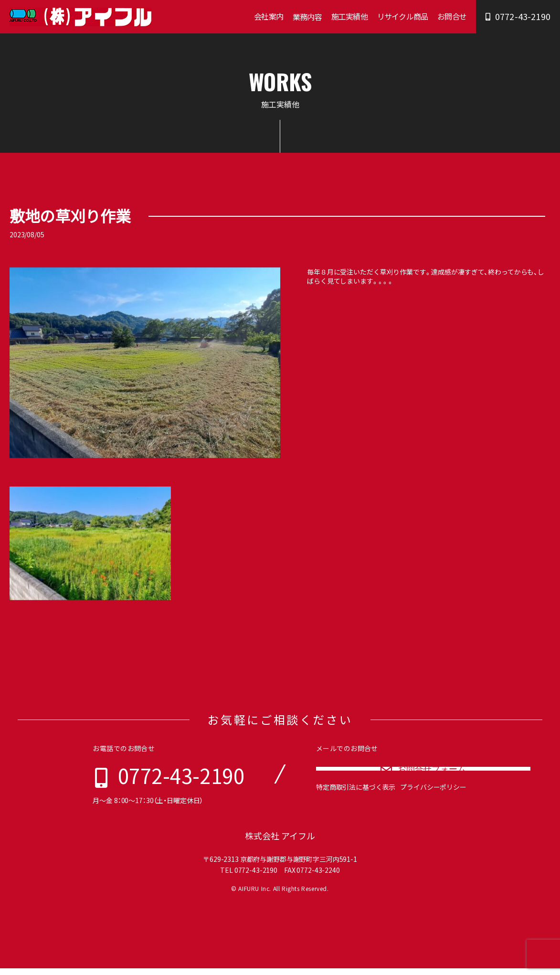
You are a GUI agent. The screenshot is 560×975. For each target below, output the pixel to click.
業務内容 (307, 17)
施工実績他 (349, 16)
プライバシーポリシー (433, 807)
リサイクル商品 (402, 16)
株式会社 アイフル (280, 843)
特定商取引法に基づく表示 (356, 807)
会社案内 (269, 16)
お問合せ (452, 16)
